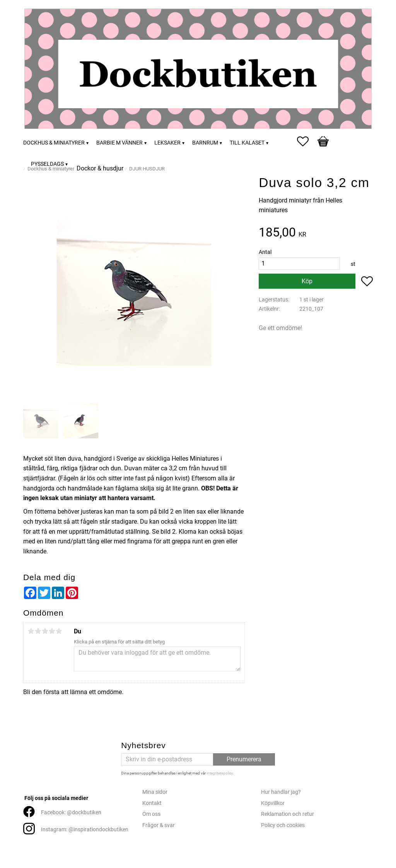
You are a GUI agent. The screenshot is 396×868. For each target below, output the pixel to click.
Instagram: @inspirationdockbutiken (85, 830)
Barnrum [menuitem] (205, 143)
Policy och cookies (283, 825)
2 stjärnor (38, 631)
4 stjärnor (52, 631)
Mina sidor (155, 792)
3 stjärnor (45, 631)
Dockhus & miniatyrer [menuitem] (54, 143)
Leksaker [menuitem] (167, 143)
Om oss (151, 814)
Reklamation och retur (288, 814)
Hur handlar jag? (281, 792)
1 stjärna (31, 631)
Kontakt (152, 803)
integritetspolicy (220, 773)
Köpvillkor (273, 803)
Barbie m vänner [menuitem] (119, 143)
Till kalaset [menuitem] (247, 143)
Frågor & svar (159, 825)
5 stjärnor (59, 631)
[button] (307, 141)
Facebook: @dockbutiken (71, 813)
